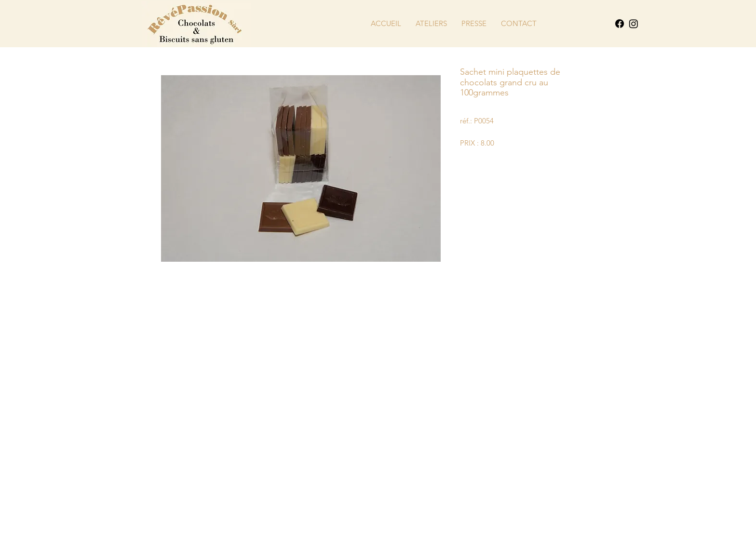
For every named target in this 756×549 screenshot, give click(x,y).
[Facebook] (620, 24)
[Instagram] (634, 24)
